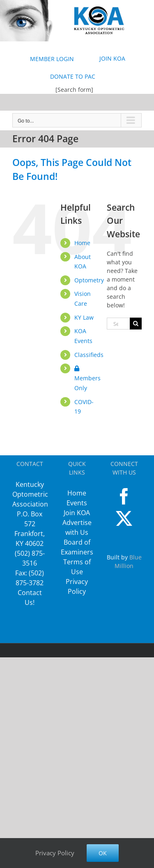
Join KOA (77, 513)
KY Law (84, 317)
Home (82, 243)
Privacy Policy (55, 853)
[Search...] (118, 324)
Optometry (89, 280)
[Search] (136, 324)
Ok (103, 853)
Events (77, 503)
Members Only (87, 379)
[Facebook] (124, 496)
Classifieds (89, 355)
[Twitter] (124, 518)
